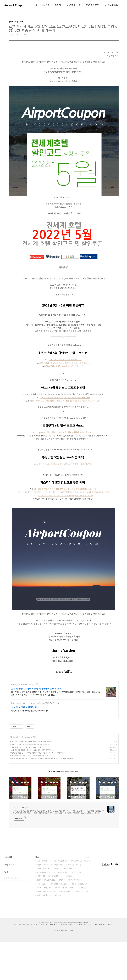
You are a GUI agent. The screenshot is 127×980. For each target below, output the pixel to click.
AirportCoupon (83, 960)
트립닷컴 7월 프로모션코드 (85, 962)
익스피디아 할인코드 (44, 925)
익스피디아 (77, 910)
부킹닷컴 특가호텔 (74, 5)
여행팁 (56, 906)
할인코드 (71, 914)
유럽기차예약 (74, 918)
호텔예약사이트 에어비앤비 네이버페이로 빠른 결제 (36, 726)
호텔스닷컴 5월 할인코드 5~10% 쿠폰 (65, 359)
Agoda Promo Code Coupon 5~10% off (65, 397)
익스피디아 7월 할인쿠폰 (68, 962)
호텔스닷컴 (41, 914)
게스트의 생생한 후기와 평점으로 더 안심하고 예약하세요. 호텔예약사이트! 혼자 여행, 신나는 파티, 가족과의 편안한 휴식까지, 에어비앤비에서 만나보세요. (56, 731)
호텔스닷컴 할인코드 (44, 933)
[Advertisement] (64, 699)
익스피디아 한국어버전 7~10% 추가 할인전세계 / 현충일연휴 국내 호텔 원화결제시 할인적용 (65, 492)
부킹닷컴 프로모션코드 (60, 921)
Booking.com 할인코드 (46, 910)
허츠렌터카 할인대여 (112, 5)
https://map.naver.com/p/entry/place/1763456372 (33, 741)
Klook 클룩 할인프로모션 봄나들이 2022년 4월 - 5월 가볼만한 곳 (31, 788)
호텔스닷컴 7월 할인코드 (52, 962)
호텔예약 (62, 918)
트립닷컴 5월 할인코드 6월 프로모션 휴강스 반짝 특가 (27, 785)
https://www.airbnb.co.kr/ (23, 722)
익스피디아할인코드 (56, 914)
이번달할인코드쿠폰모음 (81, 898)
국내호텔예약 (64, 910)
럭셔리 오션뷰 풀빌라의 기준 (25, 745)
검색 (27, 916)
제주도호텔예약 (62, 925)
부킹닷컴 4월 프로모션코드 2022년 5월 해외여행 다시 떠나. (29, 793)
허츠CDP (59, 933)
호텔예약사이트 (42, 902)
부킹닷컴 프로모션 (74, 902)
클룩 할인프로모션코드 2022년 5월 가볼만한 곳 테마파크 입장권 (30, 779)
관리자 (72, 968)
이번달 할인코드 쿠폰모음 (52, 5)
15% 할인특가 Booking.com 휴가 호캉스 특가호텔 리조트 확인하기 (63, 464)
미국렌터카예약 (58, 902)
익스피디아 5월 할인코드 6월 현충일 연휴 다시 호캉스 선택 (29, 782)
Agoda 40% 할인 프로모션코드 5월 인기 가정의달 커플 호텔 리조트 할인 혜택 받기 (65, 401)
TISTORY (64, 968)
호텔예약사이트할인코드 (46, 918)
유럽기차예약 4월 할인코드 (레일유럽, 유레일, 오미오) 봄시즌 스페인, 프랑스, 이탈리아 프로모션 (40, 796)
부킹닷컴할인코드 (43, 906)
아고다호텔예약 (65, 929)
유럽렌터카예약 (68, 906)
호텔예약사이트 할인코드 (46, 929)
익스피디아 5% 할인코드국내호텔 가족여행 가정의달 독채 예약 (65, 489)
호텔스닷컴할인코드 (80, 921)
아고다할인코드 (42, 921)
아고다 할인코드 (43, 898)
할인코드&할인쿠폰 (17, 775)
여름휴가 (83, 925)
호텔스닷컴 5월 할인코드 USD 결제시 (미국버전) (65, 366)
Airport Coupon (15, 5)
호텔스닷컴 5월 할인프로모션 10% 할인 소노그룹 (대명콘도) (65, 363)
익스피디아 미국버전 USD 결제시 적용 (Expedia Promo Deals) (65, 495)
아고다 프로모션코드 (60, 898)
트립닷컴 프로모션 (93, 5)
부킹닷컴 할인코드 (81, 929)
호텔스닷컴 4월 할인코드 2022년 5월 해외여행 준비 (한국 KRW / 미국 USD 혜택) (36, 790)
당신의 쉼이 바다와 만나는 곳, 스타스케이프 (30, 748)
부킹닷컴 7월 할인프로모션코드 (104, 962)
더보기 (88, 895)
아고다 (74, 925)
